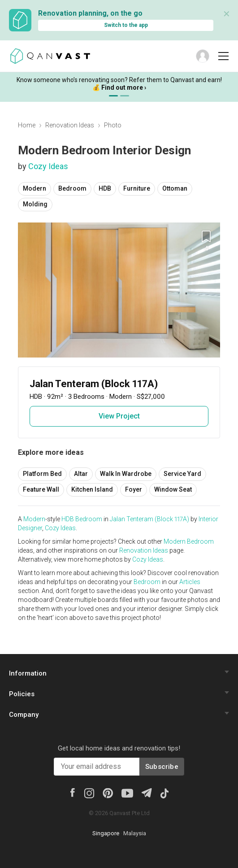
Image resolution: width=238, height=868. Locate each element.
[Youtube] (127, 793)
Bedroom (72, 188)
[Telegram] (146, 792)
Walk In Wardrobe (126, 474)
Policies (22, 694)
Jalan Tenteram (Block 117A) (149, 519)
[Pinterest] (108, 793)
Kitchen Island (92, 489)
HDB (105, 188)
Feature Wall (41, 489)
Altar (81, 474)
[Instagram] (89, 793)
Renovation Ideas (70, 125)
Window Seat (173, 489)
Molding (35, 204)
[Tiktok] (164, 793)
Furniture (137, 188)
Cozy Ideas (48, 166)
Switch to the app (126, 25)
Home (27, 125)
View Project (119, 416)
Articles (190, 582)
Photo (113, 125)
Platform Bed (42, 474)
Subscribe (162, 767)
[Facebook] (72, 792)
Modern (35, 188)
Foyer (134, 489)
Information (28, 673)
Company (24, 715)
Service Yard (182, 474)
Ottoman (175, 188)
